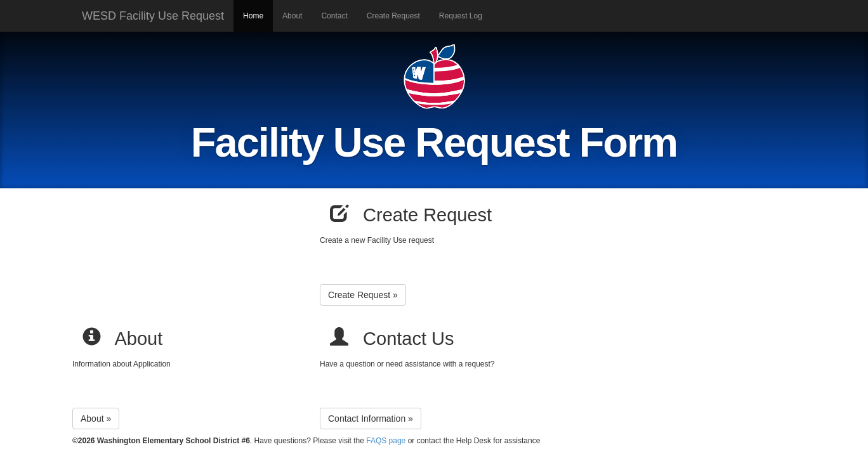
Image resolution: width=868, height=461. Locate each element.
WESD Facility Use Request (153, 16)
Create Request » (363, 295)
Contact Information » (371, 419)
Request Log (461, 16)
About (292, 16)
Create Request (393, 16)
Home (253, 16)
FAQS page (386, 441)
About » (96, 419)
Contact (334, 16)
